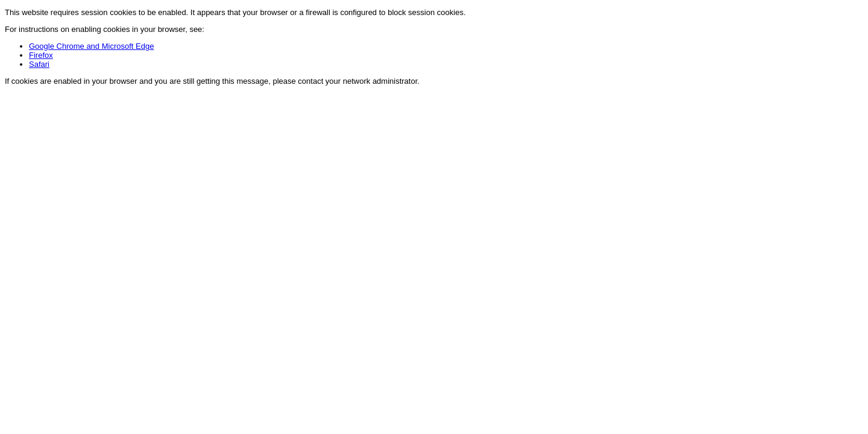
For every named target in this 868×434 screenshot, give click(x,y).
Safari (39, 64)
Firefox (41, 55)
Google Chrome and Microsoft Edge (91, 46)
